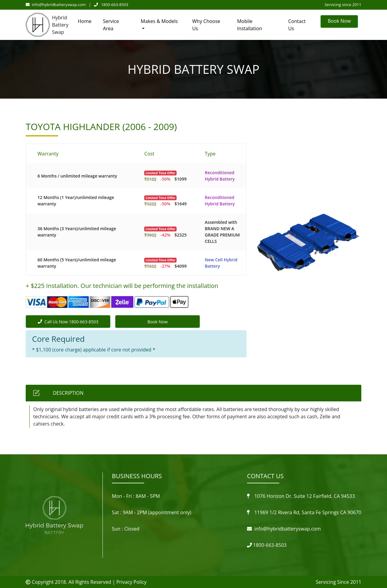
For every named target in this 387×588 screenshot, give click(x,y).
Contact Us (297, 25)
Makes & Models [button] (159, 21)
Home (85, 21)
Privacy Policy (132, 582)
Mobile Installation (250, 25)
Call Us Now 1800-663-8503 (68, 322)
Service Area (111, 25)
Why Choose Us (206, 25)
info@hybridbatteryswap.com (56, 5)
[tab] (193, 393)
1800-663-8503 (111, 5)
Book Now (339, 21)
